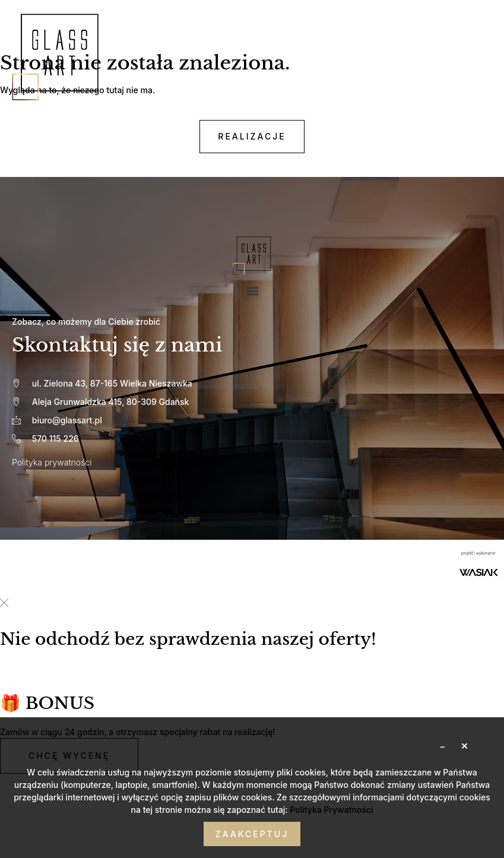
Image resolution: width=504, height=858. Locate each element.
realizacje (252, 136)
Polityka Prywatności (331, 810)
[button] (252, 291)
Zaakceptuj (252, 834)
